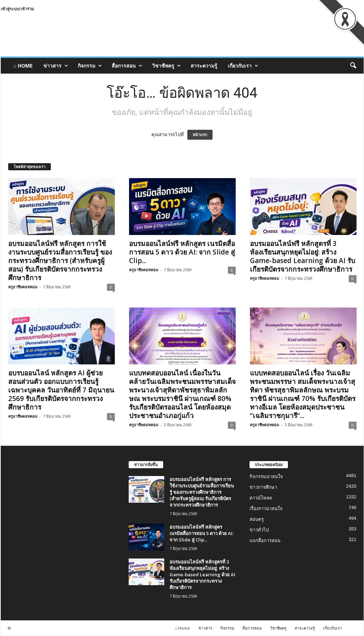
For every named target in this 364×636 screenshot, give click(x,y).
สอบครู (257, 519)
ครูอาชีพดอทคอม (23, 287)
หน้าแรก (200, 135)
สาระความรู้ (204, 66)
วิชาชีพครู (166, 66)
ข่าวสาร (56, 66)
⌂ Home (23, 66)
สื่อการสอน (127, 66)
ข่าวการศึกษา (263, 487)
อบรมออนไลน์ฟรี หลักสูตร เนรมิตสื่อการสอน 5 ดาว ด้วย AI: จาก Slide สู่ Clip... (182, 252)
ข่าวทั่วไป (259, 530)
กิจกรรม (90, 66)
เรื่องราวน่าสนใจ (266, 509)
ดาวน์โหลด (261, 498)
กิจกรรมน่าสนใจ (266, 477)
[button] (353, 66)
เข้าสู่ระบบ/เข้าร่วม (17, 9)
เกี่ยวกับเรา (243, 66)
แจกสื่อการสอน (265, 541)
